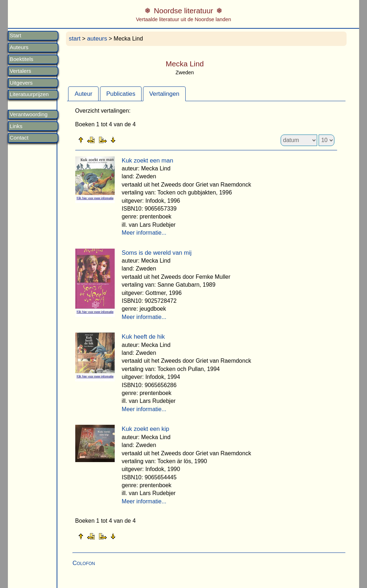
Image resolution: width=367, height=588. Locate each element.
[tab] (83, 94)
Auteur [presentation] (83, 94)
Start (15, 36)
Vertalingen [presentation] (164, 94)
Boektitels (22, 59)
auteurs (97, 39)
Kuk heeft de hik (143, 337)
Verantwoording (29, 114)
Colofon (84, 563)
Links (16, 126)
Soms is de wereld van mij (157, 253)
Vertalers (20, 71)
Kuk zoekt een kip (146, 429)
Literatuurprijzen (29, 94)
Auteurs (19, 47)
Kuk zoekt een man (148, 161)
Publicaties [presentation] (121, 94)
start (75, 39)
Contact (19, 138)
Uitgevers (21, 83)
